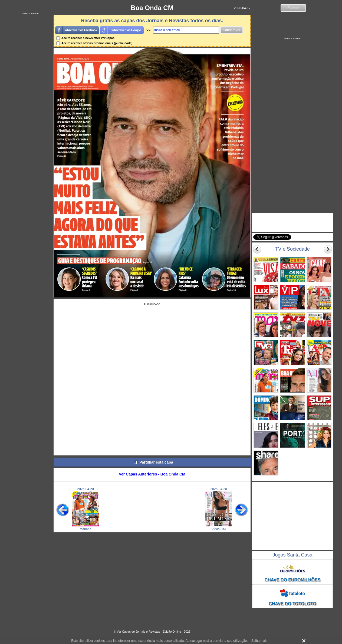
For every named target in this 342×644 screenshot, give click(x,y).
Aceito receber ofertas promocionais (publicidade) (94, 43)
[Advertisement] (31, 96)
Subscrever (232, 30)
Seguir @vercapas (312, 240)
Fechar (293, 8)
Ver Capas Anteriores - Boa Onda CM (152, 474)
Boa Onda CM (152, 8)
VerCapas (270, 218)
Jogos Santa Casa (292, 555)
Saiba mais (259, 641)
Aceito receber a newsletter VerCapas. (86, 38)
